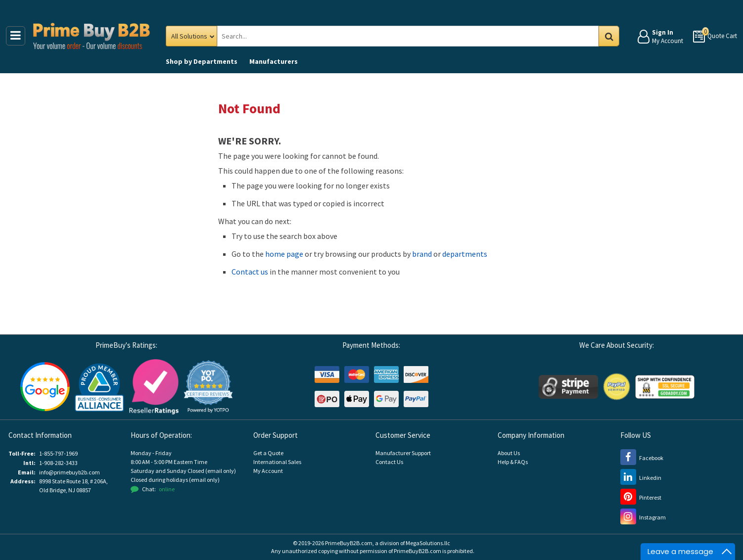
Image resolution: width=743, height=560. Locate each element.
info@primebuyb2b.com (70, 472)
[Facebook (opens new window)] (642, 458)
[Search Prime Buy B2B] (416, 36)
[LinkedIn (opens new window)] (641, 478)
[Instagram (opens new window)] (643, 517)
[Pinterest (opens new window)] (641, 497)
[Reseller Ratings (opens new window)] (154, 386)
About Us (509, 453)
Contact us (250, 272)
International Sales (277, 462)
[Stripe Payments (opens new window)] (568, 386)
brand (422, 254)
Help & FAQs (513, 462)
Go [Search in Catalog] (609, 36)
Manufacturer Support (403, 453)
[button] (208, 387)
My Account (268, 471)
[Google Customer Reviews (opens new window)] (45, 386)
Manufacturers (274, 61)
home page (284, 254)
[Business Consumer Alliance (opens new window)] (99, 386)
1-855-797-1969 (58, 453)
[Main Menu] (16, 36)
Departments (202, 61)
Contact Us (389, 462)
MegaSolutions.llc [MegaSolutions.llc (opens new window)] (428, 543)
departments (465, 254)
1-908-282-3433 (58, 463)
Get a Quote (268, 453)
